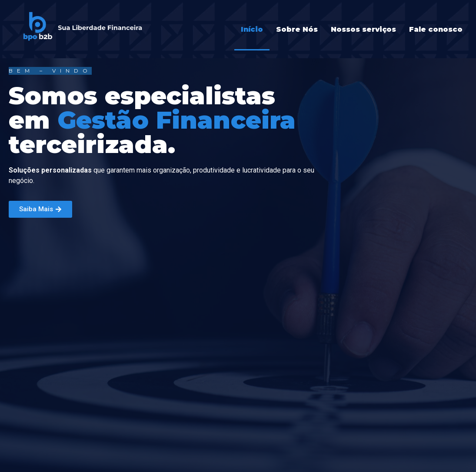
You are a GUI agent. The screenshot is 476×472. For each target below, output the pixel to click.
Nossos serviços (363, 29)
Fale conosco (436, 29)
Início (252, 29)
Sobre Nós (297, 29)
